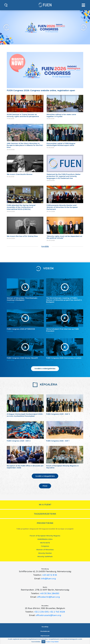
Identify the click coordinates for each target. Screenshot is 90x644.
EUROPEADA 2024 (45, 539)
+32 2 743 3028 (57, 612)
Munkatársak (45, 631)
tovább (45, 247)
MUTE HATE (45, 543)
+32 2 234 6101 (41, 612)
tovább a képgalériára (45, 476)
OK (43, 642)
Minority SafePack (45, 556)
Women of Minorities (45, 550)
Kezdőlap (45, 627)
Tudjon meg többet (52, 642)
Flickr (45, 486)
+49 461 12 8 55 (49, 575)
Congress (45, 546)
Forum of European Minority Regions (45, 536)
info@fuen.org (48, 579)
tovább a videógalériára (45, 369)
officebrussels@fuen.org (48, 615)
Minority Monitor (45, 553)
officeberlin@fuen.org (48, 597)
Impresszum (45, 636)
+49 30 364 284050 (49, 593)
